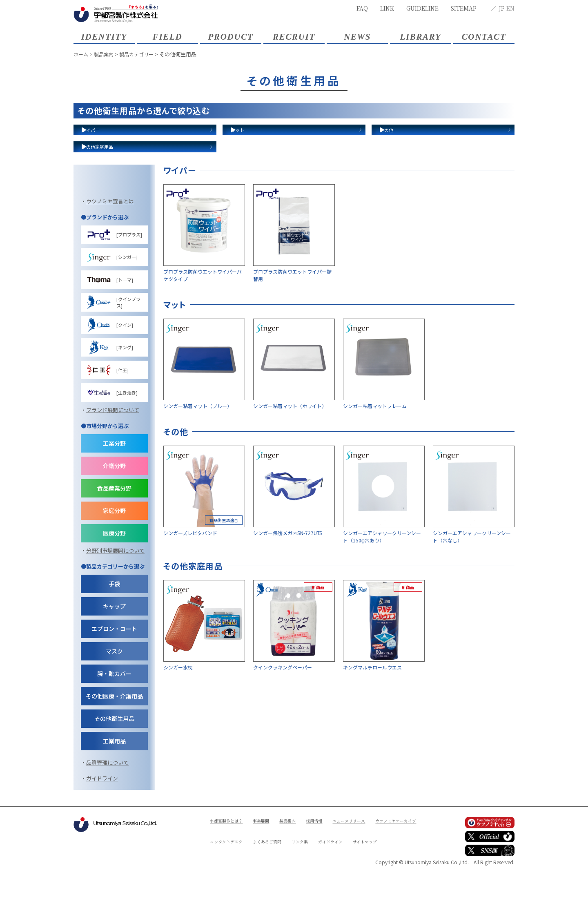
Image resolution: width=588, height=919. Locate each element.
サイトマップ (264, 901)
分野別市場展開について (115, 603)
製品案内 (106, 54)
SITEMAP (464, 8)
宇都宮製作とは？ (229, 873)
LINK (387, 8)
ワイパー (105, 138)
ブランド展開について (113, 463)
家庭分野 (114, 564)
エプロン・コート (114, 682)
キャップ (114, 659)
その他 (399, 138)
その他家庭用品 (115, 171)
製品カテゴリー (141, 54)
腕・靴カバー (114, 727)
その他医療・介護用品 (114, 749)
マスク (114, 704)
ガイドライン (102, 831)
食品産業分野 (114, 541)
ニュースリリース (368, 873)
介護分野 (114, 519)
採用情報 (329, 873)
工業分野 (114, 496)
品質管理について (107, 815)
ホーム (81, 54)
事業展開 (269, 873)
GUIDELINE (422, 8)
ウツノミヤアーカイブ (234, 887)
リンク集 (373, 887)
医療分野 (114, 586)
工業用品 (114, 794)
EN (510, 8)
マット (250, 138)
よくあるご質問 (336, 887)
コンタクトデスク (289, 887)
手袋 (114, 637)
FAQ (362, 8)
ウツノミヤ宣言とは (110, 254)
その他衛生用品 (114, 772)
